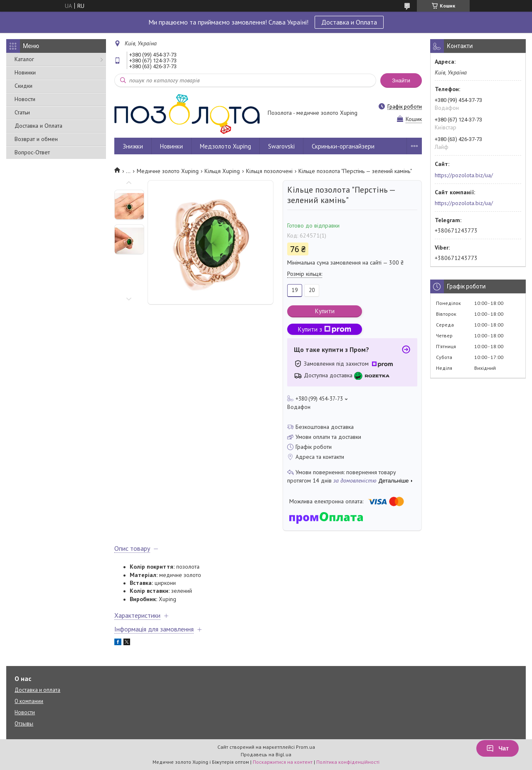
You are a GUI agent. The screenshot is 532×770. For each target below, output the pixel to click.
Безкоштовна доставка (325, 427)
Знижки (133, 146)
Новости (25, 99)
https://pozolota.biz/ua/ (464, 175)
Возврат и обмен (36, 139)
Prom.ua (305, 747)
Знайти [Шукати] (401, 80)
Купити (325, 311)
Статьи (22, 112)
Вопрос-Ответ (32, 152)
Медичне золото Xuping (168, 171)
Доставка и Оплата (349, 22)
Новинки (25, 72)
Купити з (325, 329)
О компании (29, 701)
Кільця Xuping (222, 171)
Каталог (24, 59)
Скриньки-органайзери (343, 146)
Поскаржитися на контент (283, 762)
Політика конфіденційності (348, 762)
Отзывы (24, 724)
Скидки (23, 86)
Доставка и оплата (37, 690)
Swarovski (281, 146)
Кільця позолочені (269, 171)
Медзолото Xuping (225, 146)
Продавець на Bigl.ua (266, 754)
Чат (498, 748)
